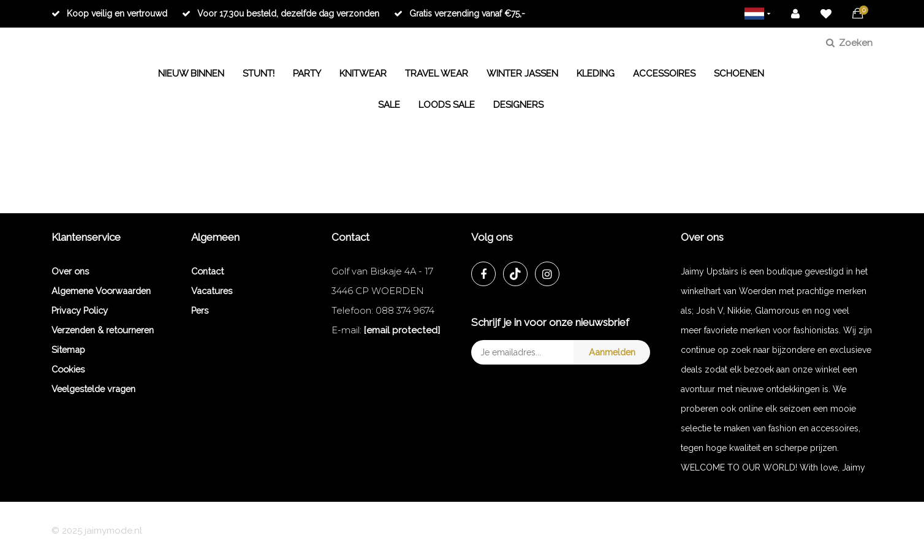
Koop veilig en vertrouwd (109, 13)
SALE (389, 105)
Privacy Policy (80, 310)
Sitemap (68, 350)
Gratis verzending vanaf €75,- (460, 13)
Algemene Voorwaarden (101, 291)
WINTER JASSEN (522, 74)
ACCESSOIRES (664, 74)
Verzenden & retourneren (103, 330)
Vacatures (212, 291)
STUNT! (259, 74)
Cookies (68, 369)
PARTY (307, 74)
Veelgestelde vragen (93, 389)
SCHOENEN (739, 74)
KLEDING (596, 74)
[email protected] (402, 330)
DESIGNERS (518, 105)
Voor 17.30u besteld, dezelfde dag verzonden (281, 13)
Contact (207, 271)
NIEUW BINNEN (191, 74)
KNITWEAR (363, 74)
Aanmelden (612, 352)
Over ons (70, 271)
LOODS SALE (447, 105)
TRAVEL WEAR (437, 74)
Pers (200, 310)
